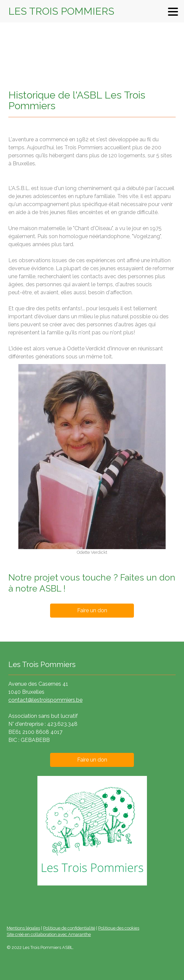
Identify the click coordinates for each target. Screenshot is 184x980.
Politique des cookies (119, 928)
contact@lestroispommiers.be (45, 700)
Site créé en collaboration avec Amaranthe (49, 934)
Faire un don (92, 610)
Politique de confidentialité (69, 928)
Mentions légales (23, 928)
